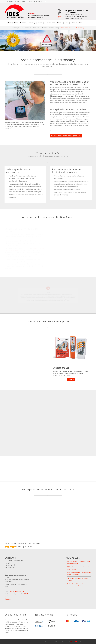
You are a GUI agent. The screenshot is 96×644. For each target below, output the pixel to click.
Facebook (8, 599)
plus (60, 17)
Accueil (7, 543)
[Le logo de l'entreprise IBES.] (14, 11)
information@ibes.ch (17, 592)
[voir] (71, 379)
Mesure (13, 543)
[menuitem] (10, 2)
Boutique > (32, 13)
